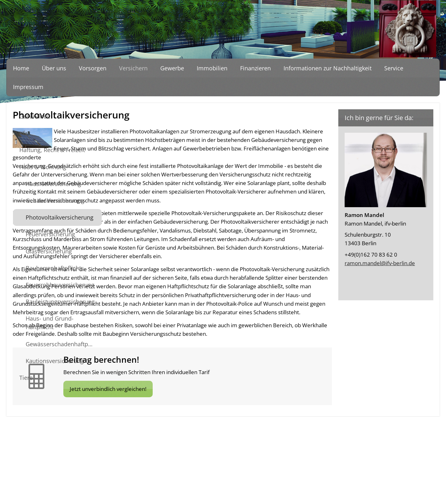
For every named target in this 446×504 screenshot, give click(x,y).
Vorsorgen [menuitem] (93, 68)
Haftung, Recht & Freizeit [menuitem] (52, 150)
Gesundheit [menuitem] (35, 116)
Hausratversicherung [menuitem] (53, 184)
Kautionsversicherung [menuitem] (55, 361)
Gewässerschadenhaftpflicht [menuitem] (64, 344)
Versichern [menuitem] (133, 68)
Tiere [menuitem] (26, 378)
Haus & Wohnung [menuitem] (43, 167)
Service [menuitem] (394, 68)
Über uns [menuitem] (54, 68)
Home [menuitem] (21, 68)
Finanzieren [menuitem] (255, 68)
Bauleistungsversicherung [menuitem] (60, 302)
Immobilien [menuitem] (212, 68)
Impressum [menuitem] (28, 87)
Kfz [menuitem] (23, 133)
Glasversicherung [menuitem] (49, 251)
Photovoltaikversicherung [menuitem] (60, 217)
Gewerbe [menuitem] (172, 68)
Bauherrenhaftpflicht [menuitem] (53, 268)
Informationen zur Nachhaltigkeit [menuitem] (328, 68)
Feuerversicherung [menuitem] (50, 234)
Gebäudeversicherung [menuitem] (55, 201)
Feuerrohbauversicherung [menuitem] (60, 285)
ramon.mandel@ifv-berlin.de (380, 263)
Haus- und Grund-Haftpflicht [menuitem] (50, 323)
